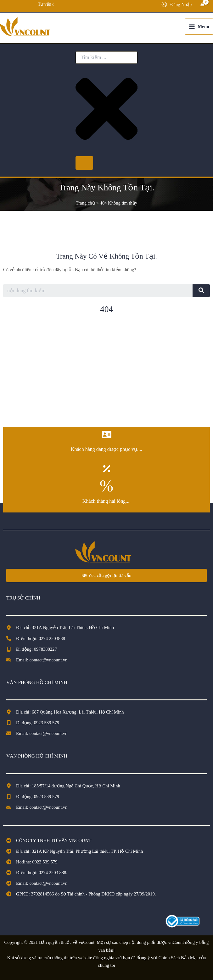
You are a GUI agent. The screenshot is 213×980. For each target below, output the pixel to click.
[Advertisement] (107, 373)
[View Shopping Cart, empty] (202, 4)
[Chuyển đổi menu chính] (199, 27)
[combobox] (107, 57)
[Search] (84, 163)
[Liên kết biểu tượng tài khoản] (177, 4)
